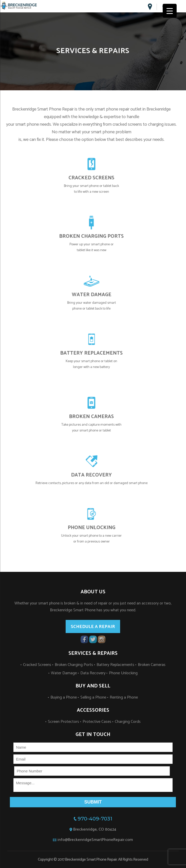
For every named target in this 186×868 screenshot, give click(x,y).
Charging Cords (128, 722)
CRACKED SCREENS (97, 178)
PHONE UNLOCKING (97, 528)
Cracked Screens (37, 665)
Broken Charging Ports (74, 665)
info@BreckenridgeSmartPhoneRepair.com (95, 840)
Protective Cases (97, 722)
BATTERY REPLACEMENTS (97, 353)
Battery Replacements (115, 665)
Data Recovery (93, 673)
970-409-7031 (95, 819)
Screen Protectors (63, 722)
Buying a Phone (64, 697)
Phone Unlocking (123, 673)
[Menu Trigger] (170, 11)
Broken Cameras (152, 665)
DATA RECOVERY (97, 475)
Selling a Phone (93, 697)
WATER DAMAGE (97, 295)
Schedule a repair (93, 627)
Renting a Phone (124, 697)
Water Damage (64, 673)
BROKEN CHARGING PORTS (97, 236)
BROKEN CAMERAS (97, 417)
